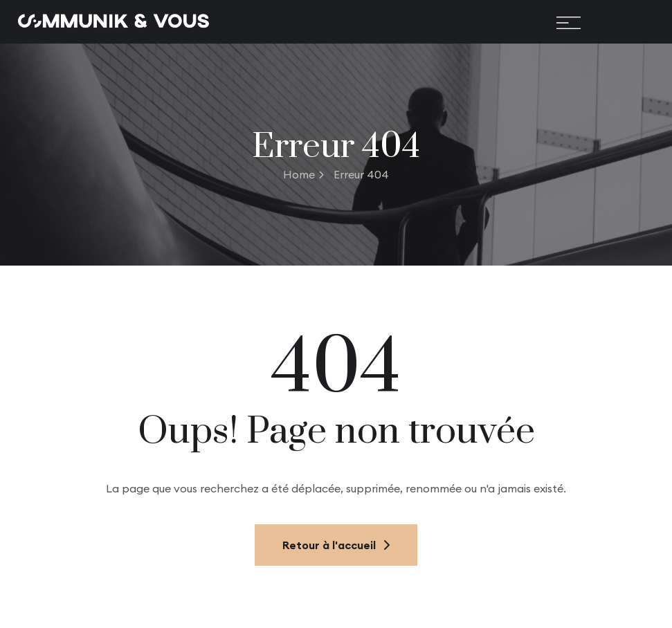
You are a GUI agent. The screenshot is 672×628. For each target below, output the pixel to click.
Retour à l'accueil (336, 545)
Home (303, 174)
